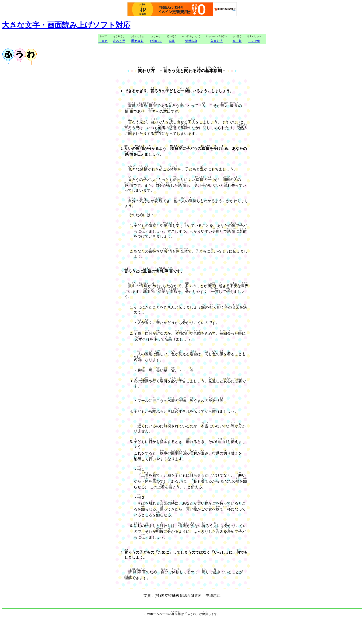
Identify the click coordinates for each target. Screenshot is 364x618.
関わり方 (137, 41)
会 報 (237, 41)
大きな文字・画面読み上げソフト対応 (66, 25)
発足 (172, 41)
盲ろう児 (119, 41)
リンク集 (254, 41)
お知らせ (156, 41)
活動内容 (191, 41)
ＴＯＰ (103, 41)
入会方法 (217, 41)
